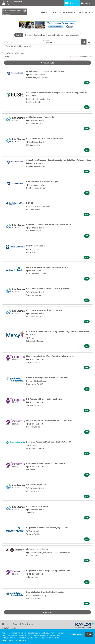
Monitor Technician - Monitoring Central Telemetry (49, 420)
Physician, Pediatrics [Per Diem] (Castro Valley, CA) (49, 442)
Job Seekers (72, 3)
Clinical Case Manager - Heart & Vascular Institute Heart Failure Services (59, 160)
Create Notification (83, 56)
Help (6, 624)
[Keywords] (23, 42)
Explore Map (40, 35)
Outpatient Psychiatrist (37, 485)
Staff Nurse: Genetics (36, 246)
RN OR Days (31, 203)
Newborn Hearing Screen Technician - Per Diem (47, 377)
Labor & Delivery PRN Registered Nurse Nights (47, 267)
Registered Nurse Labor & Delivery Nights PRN (47, 528)
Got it (89, 634)
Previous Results (47, 63)
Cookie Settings (77, 634)
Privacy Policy (9, 628)
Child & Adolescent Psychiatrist (40, 117)
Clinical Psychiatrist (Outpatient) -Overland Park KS (49, 224)
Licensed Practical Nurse (37, 549)
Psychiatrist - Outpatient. (38, 506)
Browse (28, 35)
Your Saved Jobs (73, 35)
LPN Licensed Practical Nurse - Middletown (45, 71)
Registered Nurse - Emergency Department (46, 463)
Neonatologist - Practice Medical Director (45, 592)
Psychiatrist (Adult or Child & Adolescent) (45, 138)
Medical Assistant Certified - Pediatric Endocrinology (50, 356)
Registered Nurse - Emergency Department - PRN (48, 571)
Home (44, 13)
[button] (89, 42)
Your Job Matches (55, 35)
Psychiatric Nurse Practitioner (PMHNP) (44, 310)
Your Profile (67, 13)
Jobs (53, 13)
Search (19, 35)
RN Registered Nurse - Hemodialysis (42, 181)
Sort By (6, 56)
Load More (48, 612)
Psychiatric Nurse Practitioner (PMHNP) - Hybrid (48, 289)
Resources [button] (85, 13)
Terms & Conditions (23, 624)
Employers (87, 3)
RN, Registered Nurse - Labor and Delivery (45, 399)
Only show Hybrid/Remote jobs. (19, 46)
